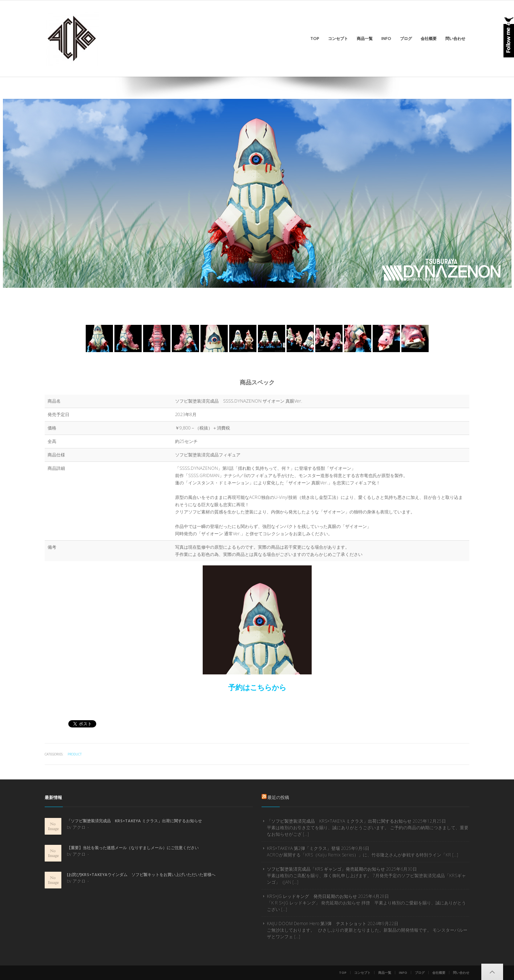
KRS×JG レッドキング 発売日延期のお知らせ (312, 896)
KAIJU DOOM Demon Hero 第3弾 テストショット (317, 923)
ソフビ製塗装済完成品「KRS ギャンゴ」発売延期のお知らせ (326, 869)
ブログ (406, 38)
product (75, 754)
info (386, 38)
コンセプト (338, 38)
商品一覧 (365, 38)
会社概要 (429, 38)
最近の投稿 (278, 797)
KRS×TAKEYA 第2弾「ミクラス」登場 (303, 848)
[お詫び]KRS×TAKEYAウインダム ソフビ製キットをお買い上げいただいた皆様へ (141, 874)
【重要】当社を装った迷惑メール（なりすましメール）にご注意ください (133, 848)
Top (315, 38)
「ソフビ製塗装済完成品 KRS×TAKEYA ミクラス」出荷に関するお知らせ (134, 821)
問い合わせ (455, 38)
